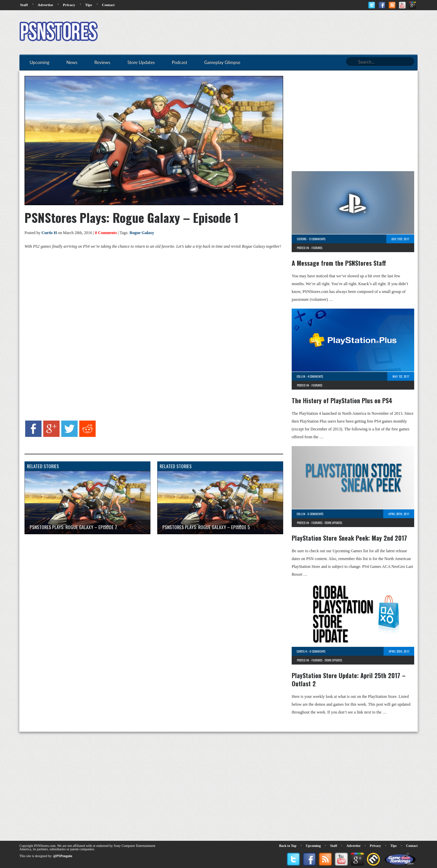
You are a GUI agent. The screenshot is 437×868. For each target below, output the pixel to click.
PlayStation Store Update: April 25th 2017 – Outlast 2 (349, 679)
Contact (108, 5)
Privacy (69, 5)
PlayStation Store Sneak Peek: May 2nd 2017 (349, 538)
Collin (301, 376)
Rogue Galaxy (142, 233)
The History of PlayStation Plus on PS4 (342, 400)
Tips (89, 5)
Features (317, 248)
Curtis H (49, 233)
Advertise (45, 5)
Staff (24, 5)
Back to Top (288, 846)
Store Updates (333, 523)
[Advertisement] (294, 32)
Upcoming (313, 846)
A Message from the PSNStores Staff (339, 263)
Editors (302, 239)
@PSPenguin (63, 856)
